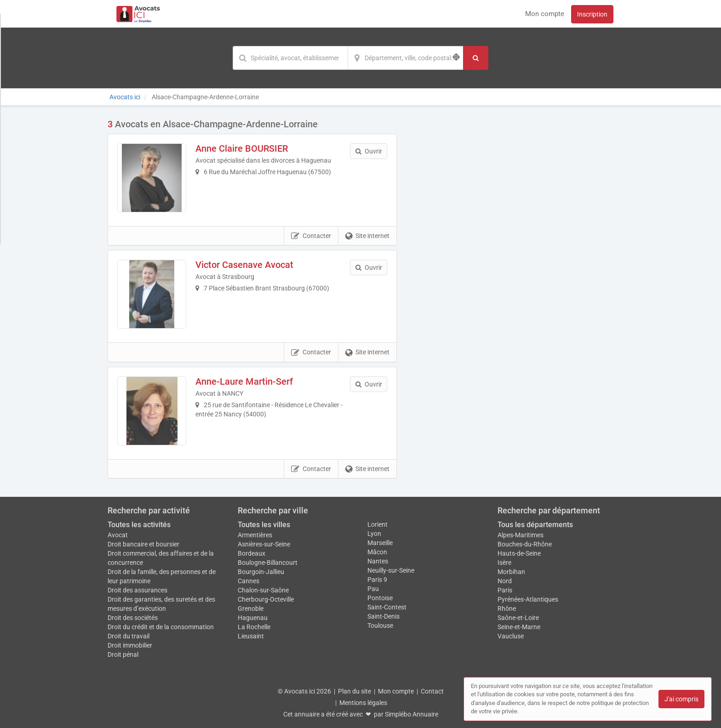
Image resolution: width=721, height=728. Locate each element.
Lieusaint (251, 636)
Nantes (378, 561)
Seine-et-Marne (519, 627)
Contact (432, 691)
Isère (504, 563)
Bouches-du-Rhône (525, 544)
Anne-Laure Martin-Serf (244, 381)
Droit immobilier (130, 645)
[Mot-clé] (290, 58)
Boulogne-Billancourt (268, 563)
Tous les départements (535, 525)
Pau (373, 589)
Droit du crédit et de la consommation (161, 627)
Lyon (374, 534)
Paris (505, 590)
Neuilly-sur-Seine (391, 570)
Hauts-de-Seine (519, 553)
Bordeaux (252, 553)
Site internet (367, 236)
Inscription (592, 14)
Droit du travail (129, 636)
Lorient (378, 524)
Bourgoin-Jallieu (261, 572)
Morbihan (511, 572)
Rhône (507, 609)
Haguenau (253, 618)
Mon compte (545, 14)
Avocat (118, 535)
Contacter (311, 236)
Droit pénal (123, 654)
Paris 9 (377, 580)
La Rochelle (254, 627)
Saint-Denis (383, 616)
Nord (505, 581)
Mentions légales (363, 703)
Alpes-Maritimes (521, 535)
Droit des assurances (137, 590)
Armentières (255, 535)
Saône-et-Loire (518, 618)
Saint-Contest (387, 607)
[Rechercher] (476, 58)
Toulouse (380, 626)
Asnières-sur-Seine (264, 544)
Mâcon (377, 552)
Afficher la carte (512, 249)
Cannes (249, 581)
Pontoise (380, 598)
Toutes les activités (139, 525)
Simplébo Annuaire (412, 714)
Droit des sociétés (133, 618)
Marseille (380, 543)
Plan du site (355, 691)
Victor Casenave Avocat (244, 265)
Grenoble (251, 609)
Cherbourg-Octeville (266, 599)
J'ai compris (681, 699)
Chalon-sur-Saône (263, 590)
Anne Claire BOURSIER (242, 148)
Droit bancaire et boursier (143, 544)
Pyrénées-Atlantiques (528, 599)
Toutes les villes (264, 525)
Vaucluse (511, 636)
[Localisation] (406, 58)
